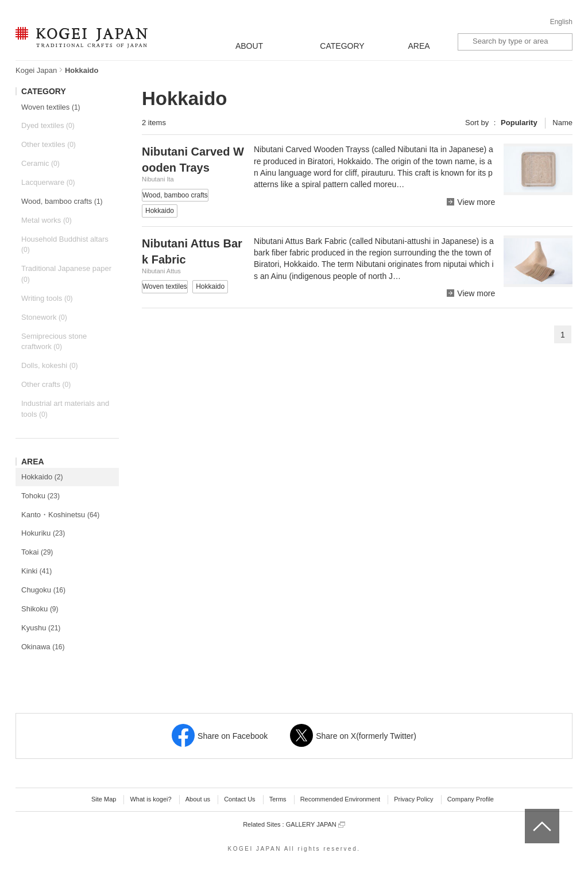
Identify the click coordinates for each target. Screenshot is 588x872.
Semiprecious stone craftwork (54, 342)
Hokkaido (42, 477)
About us (198, 799)
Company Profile (471, 799)
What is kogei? (150, 799)
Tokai (37, 552)
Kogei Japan (36, 70)
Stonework (44, 317)
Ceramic (40, 163)
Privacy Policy (413, 799)
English (561, 22)
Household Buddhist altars (65, 245)
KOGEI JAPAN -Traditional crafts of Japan (81, 38)
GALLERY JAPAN (316, 825)
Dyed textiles (48, 125)
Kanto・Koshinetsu (60, 515)
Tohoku (40, 496)
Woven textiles (51, 107)
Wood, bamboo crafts (62, 201)
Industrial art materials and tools (65, 409)
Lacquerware (48, 182)
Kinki (36, 571)
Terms (278, 799)
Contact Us (239, 799)
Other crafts (46, 384)
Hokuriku (43, 533)
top (529, 813)
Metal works (47, 220)
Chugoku (43, 590)
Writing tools (47, 298)
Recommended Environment (340, 799)
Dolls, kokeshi (49, 365)
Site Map (104, 799)
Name (562, 123)
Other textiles (49, 144)
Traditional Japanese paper (66, 274)
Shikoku (40, 609)
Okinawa (43, 647)
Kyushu (41, 628)
